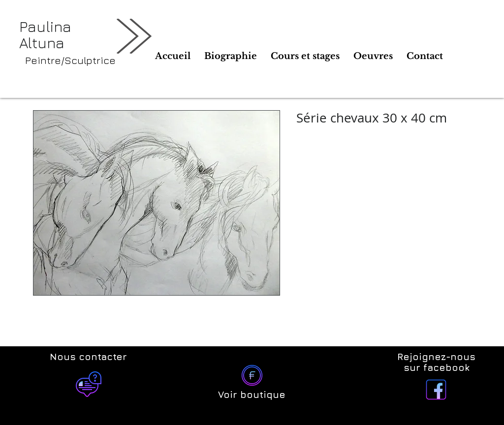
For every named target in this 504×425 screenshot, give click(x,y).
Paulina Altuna (45, 35)
